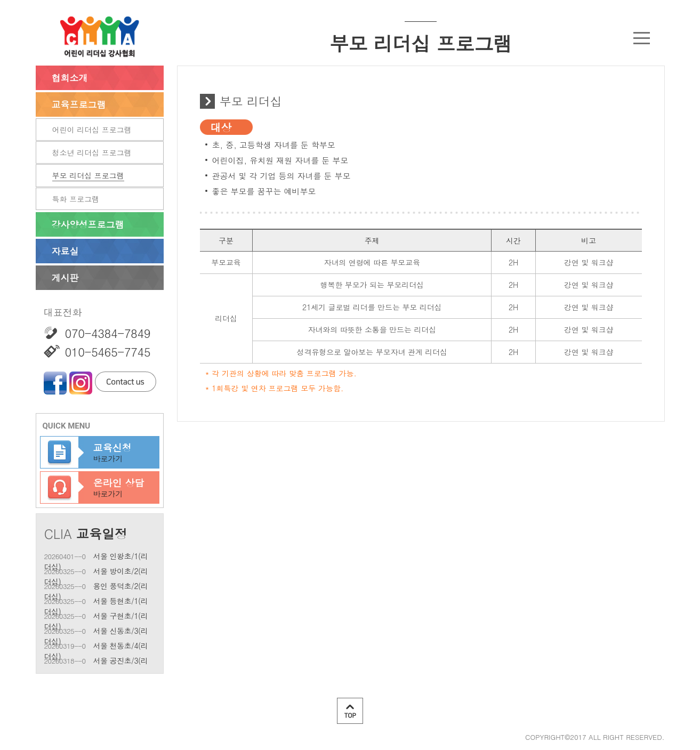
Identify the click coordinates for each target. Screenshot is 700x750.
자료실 (65, 251)
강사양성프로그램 (88, 224)
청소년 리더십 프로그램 (92, 152)
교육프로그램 (79, 104)
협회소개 (70, 78)
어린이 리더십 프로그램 (92, 130)
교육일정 (102, 534)
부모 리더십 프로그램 (88, 175)
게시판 (65, 278)
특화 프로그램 (76, 199)
